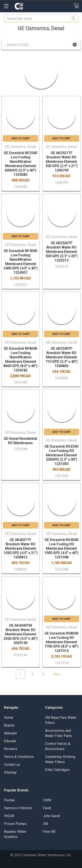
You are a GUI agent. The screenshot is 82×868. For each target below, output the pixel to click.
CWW (47, 800)
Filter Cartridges (57, 770)
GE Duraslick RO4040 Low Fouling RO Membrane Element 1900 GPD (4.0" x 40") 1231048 (61, 548)
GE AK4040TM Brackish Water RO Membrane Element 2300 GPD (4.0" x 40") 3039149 (21, 634)
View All (49, 832)
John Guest (51, 816)
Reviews (11, 749)
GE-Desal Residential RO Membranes (20, 441)
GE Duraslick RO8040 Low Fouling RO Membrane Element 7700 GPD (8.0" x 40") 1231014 (61, 642)
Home (9, 718)
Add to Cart (21, 138)
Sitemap (10, 772)
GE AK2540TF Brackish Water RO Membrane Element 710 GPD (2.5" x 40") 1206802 (62, 357)
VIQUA (9, 816)
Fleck (47, 808)
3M (45, 824)
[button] (75, 45)
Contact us (12, 765)
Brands (9, 725)
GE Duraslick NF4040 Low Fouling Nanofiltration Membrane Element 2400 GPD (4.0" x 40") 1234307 (21, 262)
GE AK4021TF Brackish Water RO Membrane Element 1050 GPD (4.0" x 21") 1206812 (21, 548)
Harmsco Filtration (18, 808)
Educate (10, 741)
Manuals (10, 733)
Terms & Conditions (19, 757)
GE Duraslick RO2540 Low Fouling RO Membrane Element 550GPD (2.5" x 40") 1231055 (61, 455)
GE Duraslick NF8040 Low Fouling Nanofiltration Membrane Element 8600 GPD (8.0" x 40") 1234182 (21, 359)
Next (59, 674)
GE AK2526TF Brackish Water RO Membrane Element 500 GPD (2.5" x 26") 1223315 (62, 252)
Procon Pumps (15, 824)
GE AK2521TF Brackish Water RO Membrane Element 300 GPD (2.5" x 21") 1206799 (62, 162)
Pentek (9, 800)
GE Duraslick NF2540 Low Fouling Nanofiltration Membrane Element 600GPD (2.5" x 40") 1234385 (20, 164)
